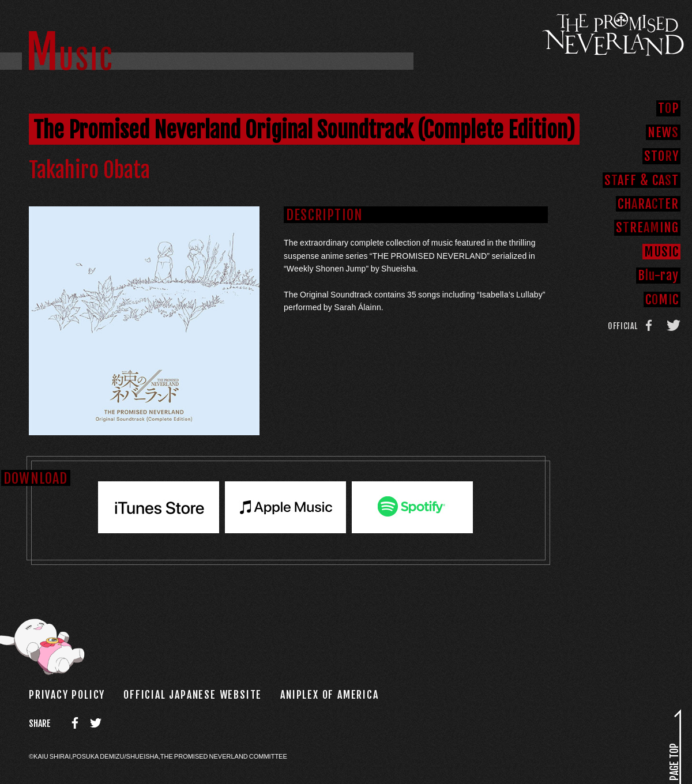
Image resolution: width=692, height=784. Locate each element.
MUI (661, 251)
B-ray (658, 275)
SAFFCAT (642, 180)
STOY (661, 156)
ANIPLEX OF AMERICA (329, 694)
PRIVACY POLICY (67, 694)
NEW (663, 132)
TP (668, 108)
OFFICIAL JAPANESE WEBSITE (193, 694)
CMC (662, 299)
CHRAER (648, 203)
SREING (647, 227)
